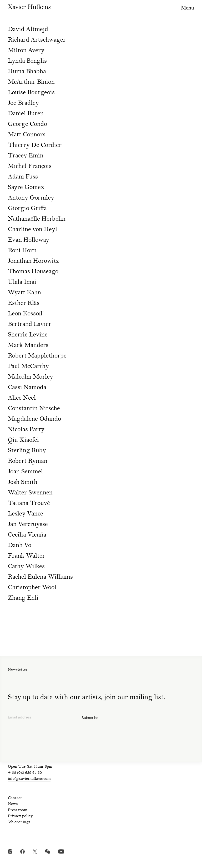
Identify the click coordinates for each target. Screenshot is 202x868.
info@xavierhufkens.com (29, 779)
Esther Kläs (24, 303)
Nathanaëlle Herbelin (37, 219)
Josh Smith (23, 482)
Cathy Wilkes (26, 567)
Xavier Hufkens (29, 7)
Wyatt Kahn (24, 293)
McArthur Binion (31, 82)
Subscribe (90, 718)
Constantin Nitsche (34, 409)
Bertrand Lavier (30, 324)
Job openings (19, 822)
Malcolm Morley (31, 377)
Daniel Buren (26, 114)
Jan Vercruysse (28, 525)
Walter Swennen (30, 493)
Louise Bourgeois (31, 93)
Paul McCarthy (28, 367)
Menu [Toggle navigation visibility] (188, 8)
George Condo (27, 124)
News (13, 804)
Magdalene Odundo (34, 419)
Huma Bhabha (27, 72)
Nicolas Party (26, 430)
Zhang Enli (23, 598)
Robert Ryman (28, 461)
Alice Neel (22, 398)
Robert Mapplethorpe (37, 356)
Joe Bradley (23, 103)
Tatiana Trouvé (29, 504)
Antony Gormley (31, 198)
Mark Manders (28, 346)
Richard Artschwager (37, 40)
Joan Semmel (25, 472)
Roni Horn (22, 251)
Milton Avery (26, 51)
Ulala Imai (22, 282)
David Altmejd (28, 30)
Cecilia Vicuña (27, 535)
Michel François (30, 167)
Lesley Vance (26, 514)
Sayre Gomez (26, 188)
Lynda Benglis (27, 61)
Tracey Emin (26, 156)
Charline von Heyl (32, 230)
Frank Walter (26, 556)
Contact (15, 798)
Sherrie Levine (28, 335)
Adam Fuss (23, 177)
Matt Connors (27, 135)
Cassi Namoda (27, 388)
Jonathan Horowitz (33, 261)
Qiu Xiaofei (23, 440)
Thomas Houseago (33, 272)
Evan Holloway (29, 240)
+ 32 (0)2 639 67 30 (25, 773)
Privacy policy (20, 816)
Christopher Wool (32, 588)
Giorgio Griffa (27, 209)
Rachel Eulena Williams (40, 577)
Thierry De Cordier (35, 145)
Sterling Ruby (27, 451)
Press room (18, 810)
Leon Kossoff (25, 314)
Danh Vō (20, 546)
